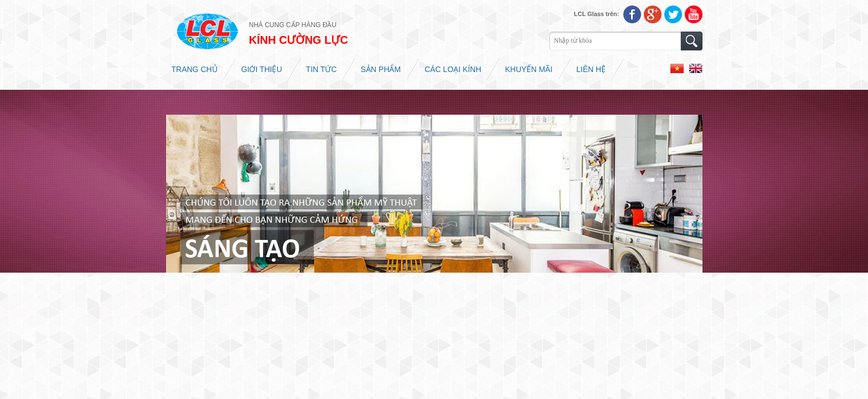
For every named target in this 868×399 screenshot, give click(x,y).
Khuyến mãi (529, 69)
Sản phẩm (380, 69)
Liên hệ (591, 69)
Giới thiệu (262, 69)
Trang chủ (195, 69)
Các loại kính (453, 69)
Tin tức (322, 69)
